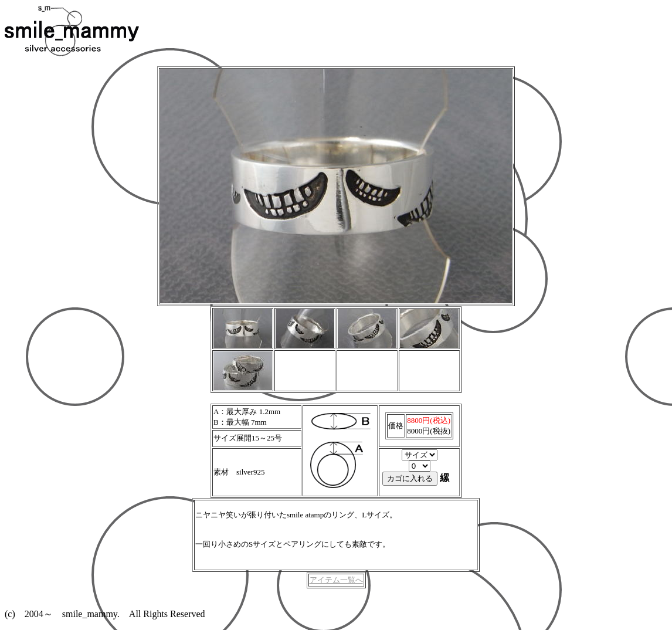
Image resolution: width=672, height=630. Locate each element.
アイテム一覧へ (336, 580)
